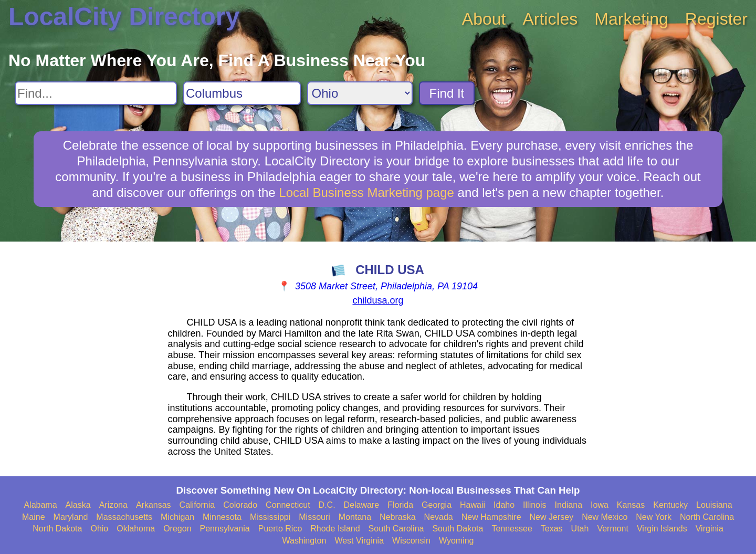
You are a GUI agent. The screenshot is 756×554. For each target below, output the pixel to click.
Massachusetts (124, 517)
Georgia (437, 505)
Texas (552, 529)
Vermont (613, 529)
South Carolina (396, 529)
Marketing (631, 19)
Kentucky (670, 505)
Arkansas (154, 505)
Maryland (71, 517)
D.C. (327, 505)
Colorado (240, 505)
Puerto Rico (280, 529)
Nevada (439, 517)
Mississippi (270, 517)
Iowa (600, 505)
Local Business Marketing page (366, 192)
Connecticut (288, 505)
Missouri (314, 517)
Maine (34, 517)
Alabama (40, 505)
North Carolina (707, 517)
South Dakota (458, 529)
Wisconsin (411, 541)
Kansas (631, 505)
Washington (304, 541)
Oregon (177, 529)
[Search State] (360, 93)
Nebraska (397, 517)
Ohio (99, 529)
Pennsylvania (225, 529)
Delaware (362, 505)
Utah (580, 529)
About (484, 19)
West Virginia (359, 541)
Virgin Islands (662, 529)
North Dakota (57, 529)
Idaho (504, 505)
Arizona (113, 505)
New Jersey (552, 517)
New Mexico (605, 517)
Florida (400, 505)
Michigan (177, 517)
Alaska (78, 505)
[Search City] (242, 93)
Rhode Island (335, 529)
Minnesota (222, 517)
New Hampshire (491, 517)
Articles (550, 19)
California (197, 505)
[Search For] (96, 93)
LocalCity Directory (124, 17)
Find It (447, 93)
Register (716, 19)
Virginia (710, 529)
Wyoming (456, 541)
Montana (355, 517)
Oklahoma (136, 529)
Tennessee (512, 529)
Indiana (569, 505)
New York (654, 517)
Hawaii (472, 505)
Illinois (534, 505)
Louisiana (714, 505)
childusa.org (378, 300)
